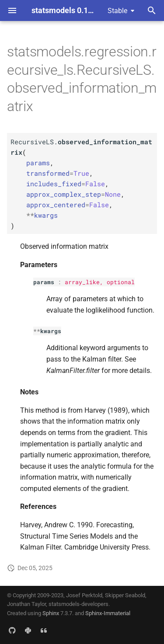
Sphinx (51, 613)
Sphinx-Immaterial (108, 613)
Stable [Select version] (117, 11)
